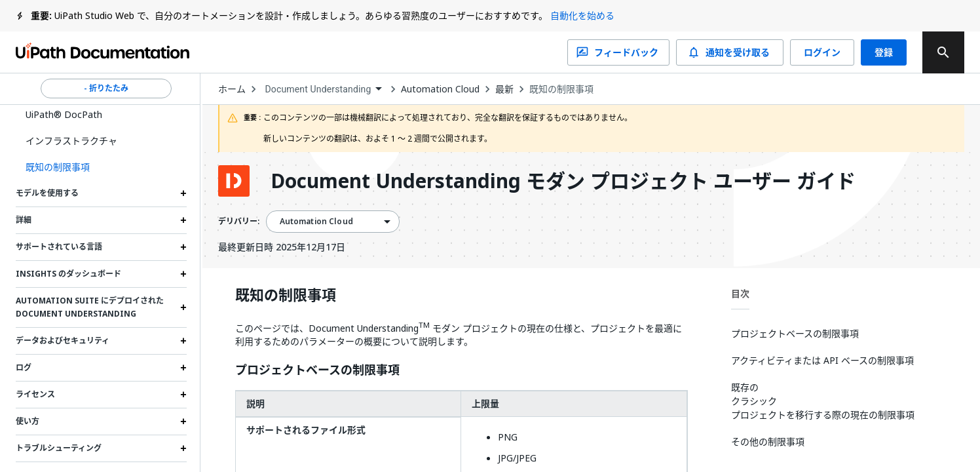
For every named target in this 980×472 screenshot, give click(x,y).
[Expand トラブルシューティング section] (183, 448)
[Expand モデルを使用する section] (183, 193)
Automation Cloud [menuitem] (316, 222)
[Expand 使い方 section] (183, 422)
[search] (943, 52)
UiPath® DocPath (64, 114)
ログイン (822, 52)
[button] (101, 167)
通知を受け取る (730, 52)
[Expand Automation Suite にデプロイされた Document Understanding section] (183, 307)
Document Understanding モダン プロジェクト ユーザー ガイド (563, 181)
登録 (884, 52)
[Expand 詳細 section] (183, 220)
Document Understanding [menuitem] (318, 89)
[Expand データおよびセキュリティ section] (183, 341)
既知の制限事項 (561, 89)
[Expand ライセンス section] (183, 395)
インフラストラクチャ (71, 141)
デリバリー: (239, 222)
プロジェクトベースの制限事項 (317, 370)
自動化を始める (582, 15)
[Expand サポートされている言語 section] (183, 247)
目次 (740, 293)
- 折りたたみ (106, 88)
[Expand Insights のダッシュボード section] (183, 274)
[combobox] (324, 89)
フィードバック (618, 52)
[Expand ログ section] (183, 368)
